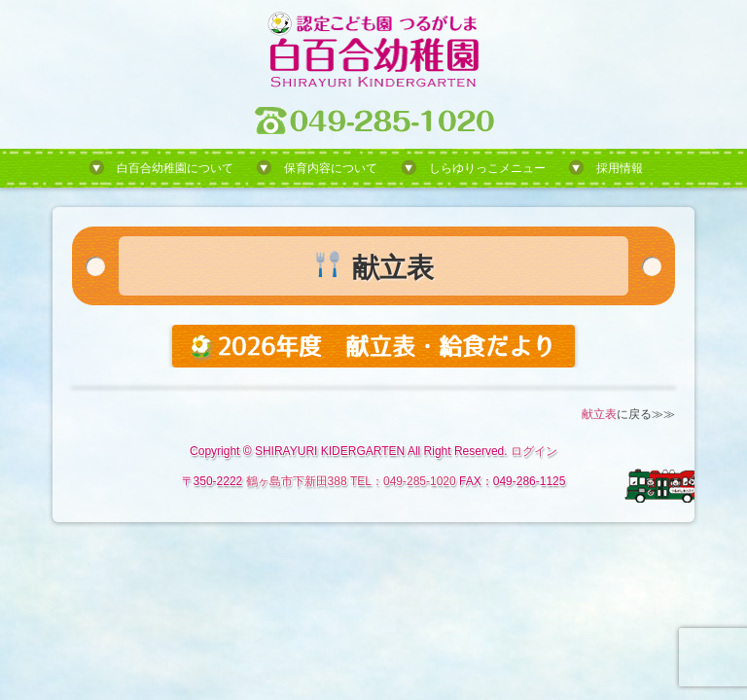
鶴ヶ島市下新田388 (297, 481)
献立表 (599, 414)
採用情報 (620, 168)
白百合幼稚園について (175, 168)
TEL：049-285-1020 (403, 481)
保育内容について (331, 168)
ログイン (534, 451)
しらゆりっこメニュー (487, 168)
